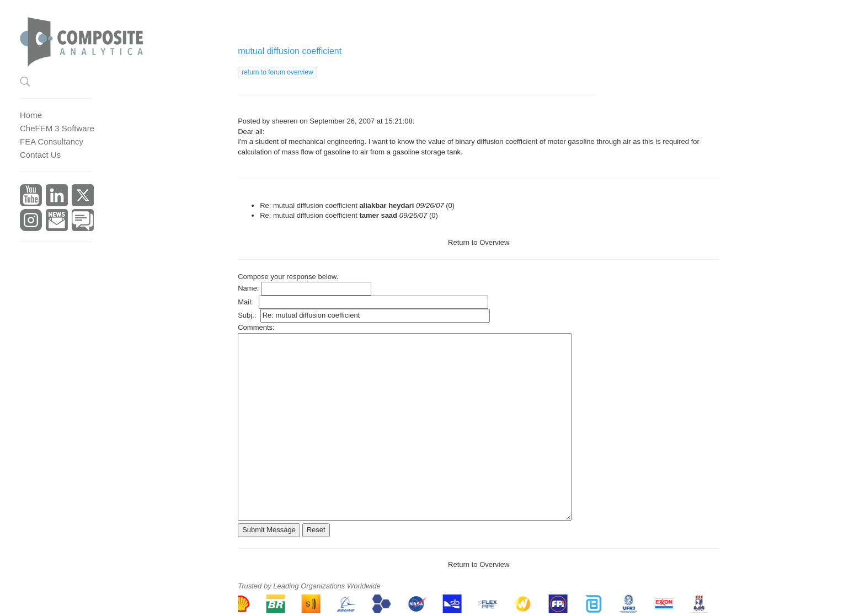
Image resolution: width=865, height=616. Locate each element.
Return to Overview (479, 242)
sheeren (285, 121)
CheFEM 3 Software (57, 128)
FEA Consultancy (52, 141)
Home (31, 115)
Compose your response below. (288, 277)
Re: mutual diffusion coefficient (309, 205)
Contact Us (40, 155)
